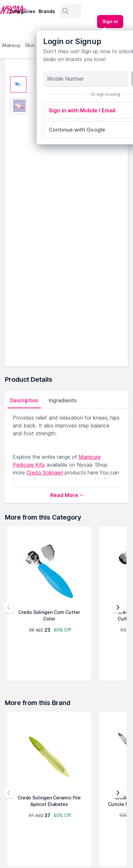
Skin (30, 45)
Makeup (11, 45)
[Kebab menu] (110, 22)
